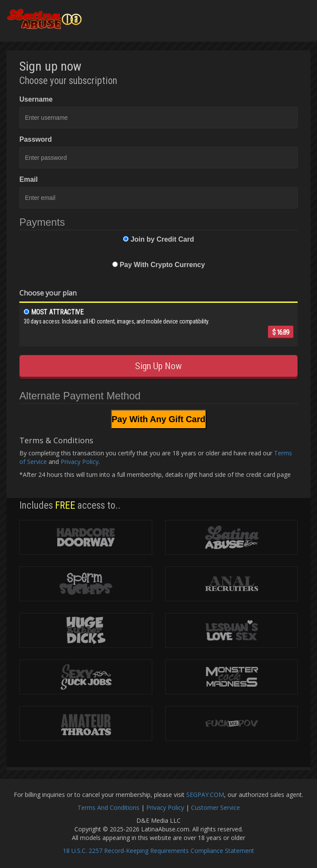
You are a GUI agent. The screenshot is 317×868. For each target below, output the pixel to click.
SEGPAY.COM (205, 795)
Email (29, 179)
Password (36, 139)
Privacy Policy (80, 462)
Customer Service (215, 807)
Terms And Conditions (108, 807)
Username (36, 99)
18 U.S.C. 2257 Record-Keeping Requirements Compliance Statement (158, 851)
